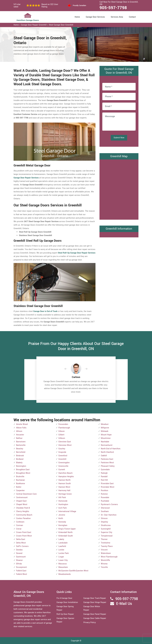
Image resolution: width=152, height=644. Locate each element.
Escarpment (21, 567)
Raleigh (104, 473)
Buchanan (20, 480)
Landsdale (63, 543)
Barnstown (21, 442)
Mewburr (105, 424)
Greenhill (62, 459)
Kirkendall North (65, 532)
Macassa (63, 564)
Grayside (62, 452)
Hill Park (62, 497)
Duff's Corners (22, 546)
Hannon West (64, 487)
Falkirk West (22, 574)
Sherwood (105, 508)
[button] (68, 369)
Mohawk (105, 431)
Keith (61, 518)
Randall (104, 477)
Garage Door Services (95, 17)
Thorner (104, 539)
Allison (19, 431)
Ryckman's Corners (109, 504)
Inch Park (63, 508)
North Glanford (107, 452)
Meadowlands (65, 574)
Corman (20, 525)
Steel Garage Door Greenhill (61, 25)
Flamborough (64, 428)
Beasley (20, 449)
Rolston (104, 494)
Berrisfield (21, 452)
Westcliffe (105, 560)
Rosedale (105, 497)
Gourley (62, 449)
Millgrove (105, 428)
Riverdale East (107, 484)
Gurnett (62, 470)
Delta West (21, 543)
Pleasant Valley (108, 466)
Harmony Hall (64, 491)
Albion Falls (21, 428)
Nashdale (105, 442)
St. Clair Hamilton (109, 515)
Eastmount (21, 557)
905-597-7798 (113, 8)
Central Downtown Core (26, 494)
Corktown (20, 522)
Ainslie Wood (22, 424)
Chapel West (22, 504)
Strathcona (106, 525)
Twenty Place (107, 546)
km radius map (119, 189)
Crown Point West (24, 536)
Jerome (62, 515)
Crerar (19, 529)
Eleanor (19, 560)
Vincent (104, 550)
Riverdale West (108, 487)
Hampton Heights (66, 477)
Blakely (19, 463)
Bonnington (21, 466)
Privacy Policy (90, 622)
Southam (105, 511)
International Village (67, 511)
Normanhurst (107, 445)
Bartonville (21, 445)
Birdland (20, 459)
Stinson (104, 518)
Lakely (61, 539)
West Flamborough (109, 557)
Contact (132, 17)
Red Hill (104, 480)
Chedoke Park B (23, 508)
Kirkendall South (66, 536)
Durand (19, 553)
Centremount (22, 497)
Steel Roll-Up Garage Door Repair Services (77, 253)
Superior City (106, 532)
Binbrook (20, 456)
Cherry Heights (23, 511)
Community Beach (24, 515)
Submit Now (119, 138)
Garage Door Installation (67, 602)
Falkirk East (21, 571)
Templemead (107, 536)
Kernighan (63, 525)
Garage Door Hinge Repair (95, 602)
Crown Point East (24, 532)
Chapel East (21, 501)
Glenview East (65, 442)
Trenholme (106, 543)
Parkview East (107, 459)
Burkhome (21, 484)
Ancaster (20, 435)
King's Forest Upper (67, 529)
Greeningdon (64, 463)
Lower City (63, 560)
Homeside (63, 501)
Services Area (117, 17)
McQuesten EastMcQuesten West (73, 571)
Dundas (19, 550)
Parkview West (107, 463)
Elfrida (19, 564)
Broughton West (23, 473)
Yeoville (104, 567)
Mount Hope (106, 435)
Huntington (63, 504)
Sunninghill (106, 529)
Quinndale (105, 470)
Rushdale (105, 501)
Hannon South (65, 484)
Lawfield (62, 546)
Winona (104, 564)
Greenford (63, 456)
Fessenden (63, 424)
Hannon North (64, 480)
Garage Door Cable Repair (95, 618)
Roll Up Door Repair (65, 614)
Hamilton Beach (65, 473)
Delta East (21, 539)
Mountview (106, 438)
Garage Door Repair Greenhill (34, 25)
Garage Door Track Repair (95, 598)
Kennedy (62, 522)
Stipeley (104, 522)
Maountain (63, 567)
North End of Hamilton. (111, 449)
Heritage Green (65, 494)
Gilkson (62, 438)
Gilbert (61, 435)
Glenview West (65, 445)
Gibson (61, 431)
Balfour (19, 438)
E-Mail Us (124, 604)
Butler (19, 487)
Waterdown (106, 553)
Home (77, 17)
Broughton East (23, 470)
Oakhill (104, 456)
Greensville (63, 466)
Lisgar (61, 557)
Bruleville (20, 477)
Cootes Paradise (23, 518)
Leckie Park (64, 553)
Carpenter (20, 491)
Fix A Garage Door (64, 598)
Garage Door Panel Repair (95, 614)
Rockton (104, 491)
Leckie (61, 550)
